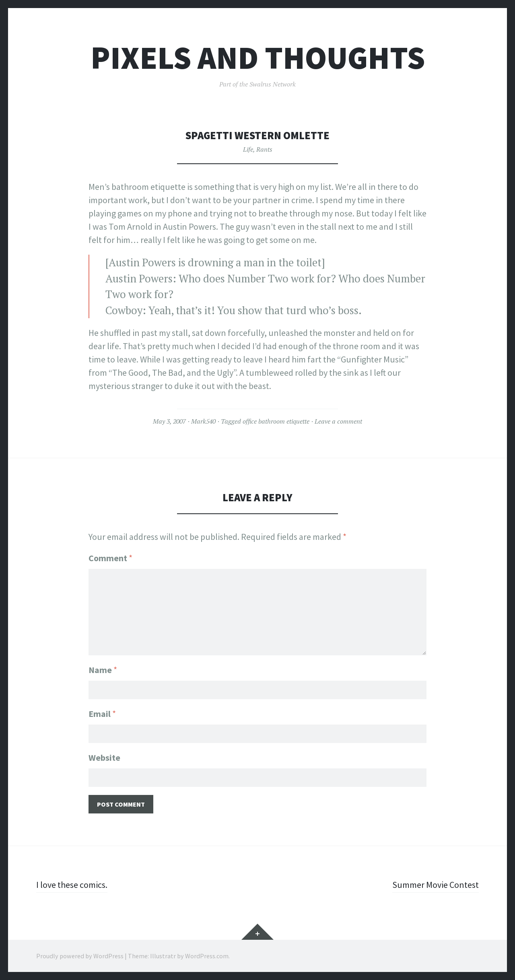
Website (104, 758)
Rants (264, 149)
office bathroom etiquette (276, 421)
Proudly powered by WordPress (80, 956)
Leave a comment (338, 421)
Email (102, 714)
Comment (110, 558)
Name (103, 670)
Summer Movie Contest (436, 885)
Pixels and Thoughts (258, 58)
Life (248, 149)
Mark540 (203, 421)
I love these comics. (72, 885)
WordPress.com (207, 956)
